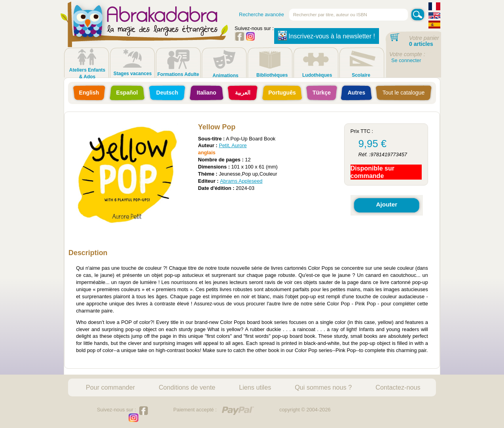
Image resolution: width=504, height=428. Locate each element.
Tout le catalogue (404, 93)
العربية (243, 93)
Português (282, 93)
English (89, 93)
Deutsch (167, 93)
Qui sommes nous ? (323, 387)
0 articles (421, 44)
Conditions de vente (187, 387)
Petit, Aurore (233, 145)
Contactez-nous (398, 387)
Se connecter (406, 60)
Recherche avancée (261, 14)
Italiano (206, 93)
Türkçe (322, 93)
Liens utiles (255, 387)
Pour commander (110, 387)
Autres (357, 93)
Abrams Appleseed (241, 181)
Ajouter (387, 204)
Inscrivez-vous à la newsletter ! (327, 36)
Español (127, 93)
